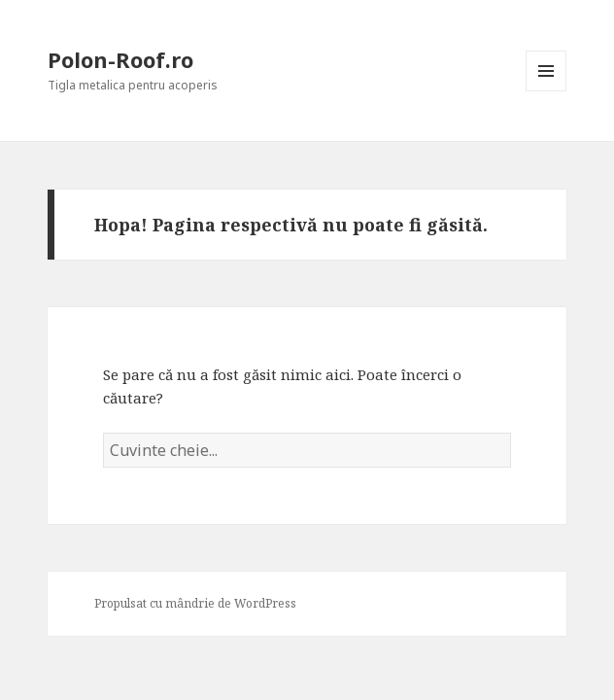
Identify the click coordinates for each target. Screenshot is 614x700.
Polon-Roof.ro (120, 59)
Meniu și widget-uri (546, 91)
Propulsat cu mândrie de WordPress (195, 603)
